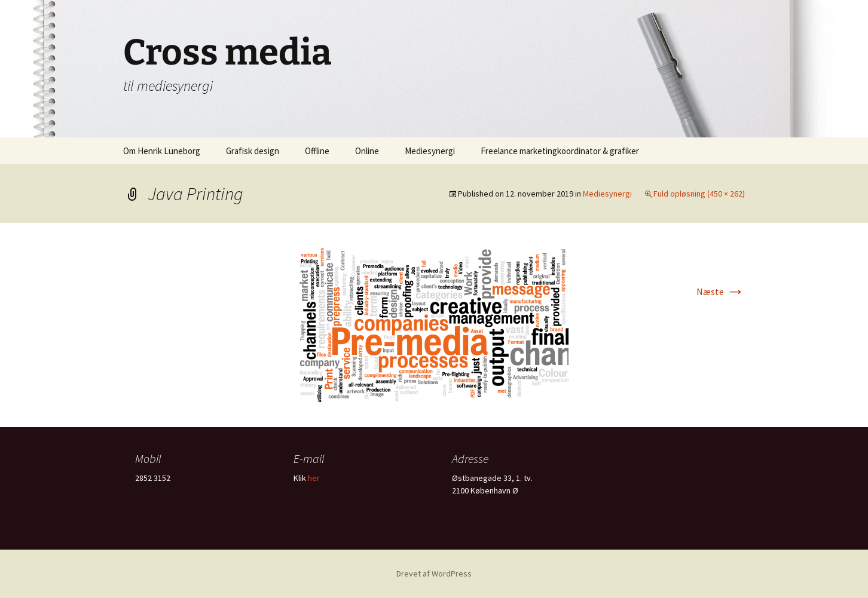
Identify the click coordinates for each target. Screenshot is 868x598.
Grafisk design (253, 151)
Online (367, 151)
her (314, 478)
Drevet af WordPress (434, 574)
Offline (317, 151)
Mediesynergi (430, 151)
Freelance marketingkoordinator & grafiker (560, 151)
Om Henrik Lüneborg (162, 151)
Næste (721, 292)
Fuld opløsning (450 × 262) (699, 194)
